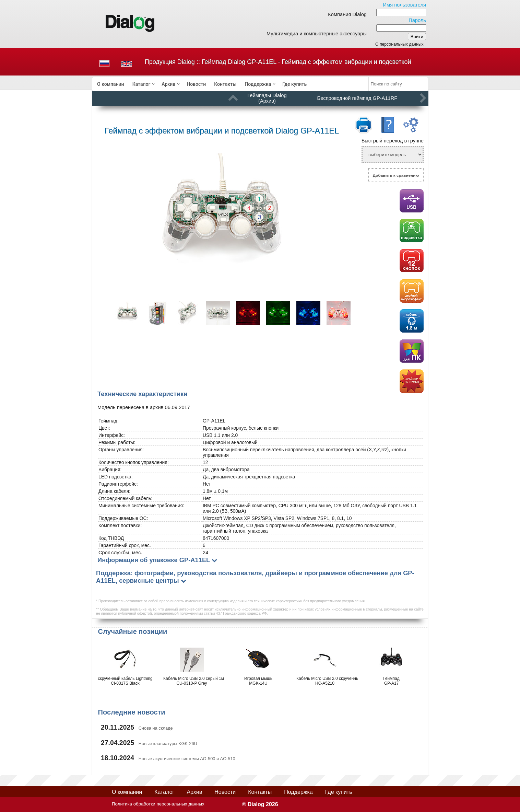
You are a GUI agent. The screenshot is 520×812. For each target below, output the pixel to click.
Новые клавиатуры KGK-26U (168, 744)
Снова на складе (156, 728)
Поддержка (258, 84)
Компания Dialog (347, 14)
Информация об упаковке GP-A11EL (154, 560)
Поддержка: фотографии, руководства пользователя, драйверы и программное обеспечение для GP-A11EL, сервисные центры (255, 577)
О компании (111, 84)
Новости (196, 84)
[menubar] (231, 84)
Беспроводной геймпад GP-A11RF (357, 98)
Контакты (225, 84)
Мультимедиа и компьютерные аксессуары (317, 34)
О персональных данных (399, 44)
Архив (168, 84)
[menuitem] (111, 84)
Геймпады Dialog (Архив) (267, 98)
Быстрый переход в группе (393, 141)
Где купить (294, 84)
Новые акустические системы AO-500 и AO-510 (187, 759)
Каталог (141, 84)
